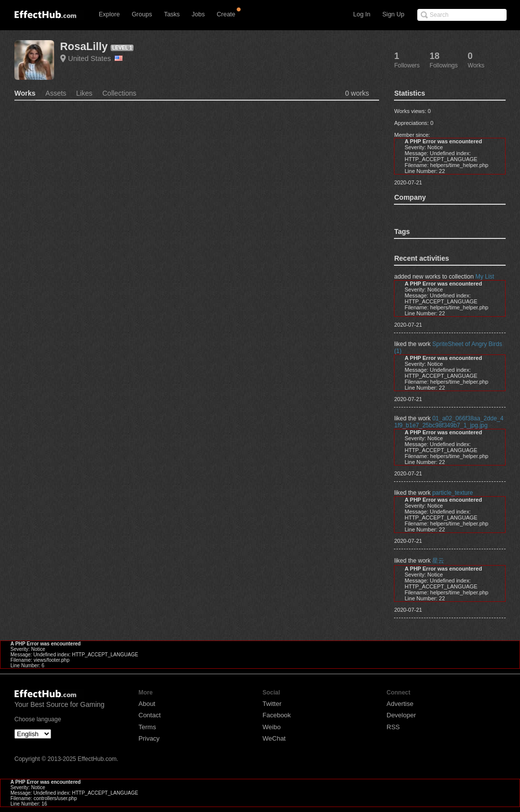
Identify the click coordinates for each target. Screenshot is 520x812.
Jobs (198, 14)
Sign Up (393, 14)
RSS (393, 727)
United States (95, 58)
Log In (362, 14)
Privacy (149, 738)
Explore (109, 14)
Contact (150, 715)
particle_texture (453, 493)
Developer (401, 715)
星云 (438, 561)
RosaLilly (84, 46)
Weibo (272, 727)
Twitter (272, 704)
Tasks (172, 14)
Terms (147, 727)
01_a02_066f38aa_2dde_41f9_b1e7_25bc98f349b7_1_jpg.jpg (449, 422)
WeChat (274, 738)
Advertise (400, 704)
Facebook (277, 715)
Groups (142, 14)
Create (226, 14)
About (147, 704)
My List (485, 277)
